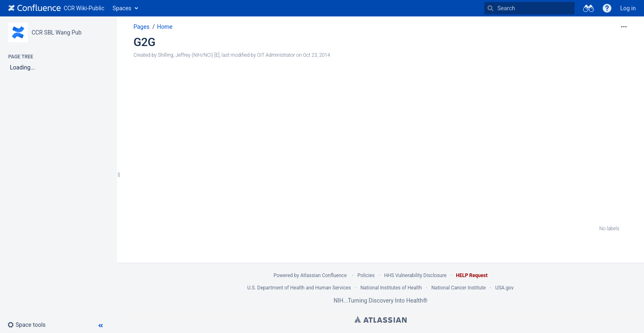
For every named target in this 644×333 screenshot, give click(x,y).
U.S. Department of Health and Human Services (299, 288)
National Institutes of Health (391, 288)
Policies (366, 275)
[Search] (490, 8)
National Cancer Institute (458, 288)
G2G (144, 42)
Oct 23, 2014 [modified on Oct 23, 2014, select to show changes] (316, 55)
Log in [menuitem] (628, 8)
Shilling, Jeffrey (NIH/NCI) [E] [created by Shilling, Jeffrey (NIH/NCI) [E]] (189, 55)
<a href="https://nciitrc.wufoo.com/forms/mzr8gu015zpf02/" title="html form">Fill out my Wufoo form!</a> (376, 145)
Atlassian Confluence (323, 275)
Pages (141, 27)
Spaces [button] (122, 8)
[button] (607, 8)
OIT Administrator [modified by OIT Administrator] (276, 55)
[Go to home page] (56, 8)
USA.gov (505, 288)
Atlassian (381, 319)
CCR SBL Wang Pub (57, 32)
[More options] (624, 27)
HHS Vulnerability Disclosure (415, 275)
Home (165, 27)
